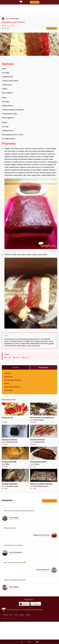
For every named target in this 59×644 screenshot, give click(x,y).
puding (9, 358)
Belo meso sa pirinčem (12, 387)
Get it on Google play (36, 626)
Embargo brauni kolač (15, 435)
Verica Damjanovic (16, 552)
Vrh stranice (29, 621)
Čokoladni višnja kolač (15, 479)
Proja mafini (9, 390)
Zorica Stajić (14, 19)
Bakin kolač (8, 377)
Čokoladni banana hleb (44, 457)
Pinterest (28, 637)
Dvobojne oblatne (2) (44, 435)
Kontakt (41, 632)
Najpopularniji (43, 367)
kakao (18, 358)
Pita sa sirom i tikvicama (13, 380)
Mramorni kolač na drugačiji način (44, 413)
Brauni (7, 383)
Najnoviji (16, 367)
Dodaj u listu (52, 28)
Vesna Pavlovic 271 (43, 570)
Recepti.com (4, 632)
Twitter (11, 637)
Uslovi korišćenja (27, 632)
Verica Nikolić (14, 587)
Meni (30, 642)
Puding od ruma (15, 413)
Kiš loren (7, 373)
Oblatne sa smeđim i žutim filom (44, 479)
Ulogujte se (35, 2)
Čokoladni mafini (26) (15, 457)
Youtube (16, 637)
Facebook (5, 637)
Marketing (35, 632)
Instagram (22, 637)
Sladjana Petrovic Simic (41, 535)
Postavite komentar (50, 501)
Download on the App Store (24, 626)
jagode (27, 358)
